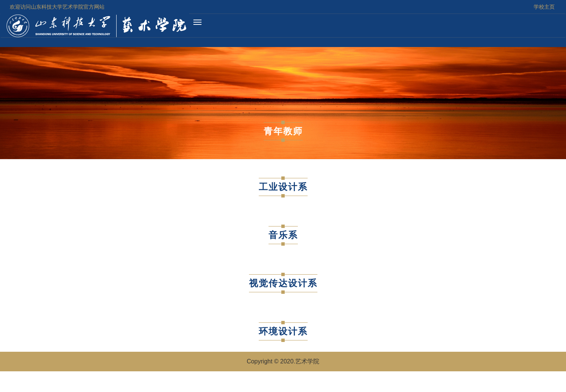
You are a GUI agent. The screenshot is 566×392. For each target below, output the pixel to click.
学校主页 (544, 7)
